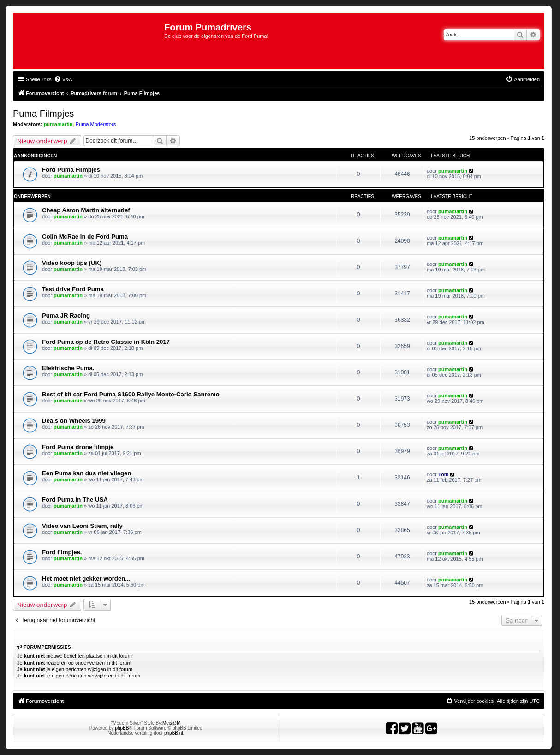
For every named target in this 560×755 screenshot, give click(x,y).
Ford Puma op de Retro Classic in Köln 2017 (106, 342)
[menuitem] (63, 79)
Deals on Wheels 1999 (74, 421)
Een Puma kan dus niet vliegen (86, 473)
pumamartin (58, 124)
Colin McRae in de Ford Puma (85, 237)
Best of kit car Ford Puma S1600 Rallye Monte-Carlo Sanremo (131, 394)
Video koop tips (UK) (72, 263)
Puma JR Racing (66, 315)
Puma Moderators (96, 124)
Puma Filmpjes (43, 114)
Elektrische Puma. (68, 368)
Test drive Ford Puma (73, 289)
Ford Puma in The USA (75, 500)
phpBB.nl (174, 733)
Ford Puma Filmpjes (71, 170)
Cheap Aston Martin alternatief (86, 210)
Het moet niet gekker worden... (86, 578)
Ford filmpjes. (62, 552)
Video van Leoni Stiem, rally (82, 526)
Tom (443, 474)
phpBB (122, 728)
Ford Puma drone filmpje (78, 447)
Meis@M (172, 723)
